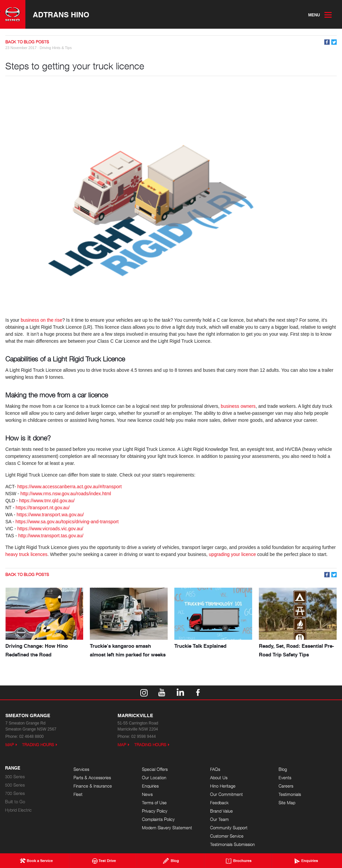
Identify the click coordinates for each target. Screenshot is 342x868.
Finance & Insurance (93, 786)
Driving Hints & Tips (56, 48)
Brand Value (221, 811)
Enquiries (150, 786)
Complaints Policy (158, 819)
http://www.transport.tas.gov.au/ (51, 536)
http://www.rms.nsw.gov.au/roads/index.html (66, 494)
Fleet (78, 794)
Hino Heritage (223, 786)
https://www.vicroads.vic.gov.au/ (50, 529)
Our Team (219, 819)
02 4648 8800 (31, 737)
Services (81, 769)
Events (285, 778)
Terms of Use (154, 803)
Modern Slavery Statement (167, 828)
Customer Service (227, 836)
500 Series (15, 785)
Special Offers (155, 769)
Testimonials (290, 794)
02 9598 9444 (143, 737)
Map (10, 745)
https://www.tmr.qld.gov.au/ (47, 501)
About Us (219, 778)
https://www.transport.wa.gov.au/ (50, 515)
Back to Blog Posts (27, 42)
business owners (238, 406)
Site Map (287, 803)
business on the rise (42, 320)
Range (13, 768)
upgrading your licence (232, 554)
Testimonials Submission (232, 844)
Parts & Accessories (92, 778)
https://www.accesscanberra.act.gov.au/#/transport (70, 487)
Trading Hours (38, 745)
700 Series (15, 793)
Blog (283, 769)
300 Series (15, 777)
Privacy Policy (155, 811)
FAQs (215, 769)
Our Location (154, 778)
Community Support (229, 828)
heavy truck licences (26, 554)
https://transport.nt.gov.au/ (43, 508)
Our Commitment (226, 794)
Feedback (219, 803)
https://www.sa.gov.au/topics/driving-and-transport (67, 522)
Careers (286, 786)
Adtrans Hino (61, 14)
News (147, 794)
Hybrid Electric (18, 810)
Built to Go (15, 802)
